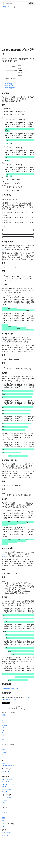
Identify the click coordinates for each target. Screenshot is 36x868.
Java (3, 751)
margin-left (9, 89)
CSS (9, 7)
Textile (4, 784)
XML (3, 786)
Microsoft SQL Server (8, 813)
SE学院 (4, 7)
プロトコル (5, 800)
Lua (3, 759)
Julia (3, 756)
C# (2, 749)
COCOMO (5, 855)
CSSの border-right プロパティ (12, 718)
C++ (3, 747)
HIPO (3, 847)
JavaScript (5, 754)
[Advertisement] (18, 28)
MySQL (4, 816)
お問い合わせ (6, 861)
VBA (3, 769)
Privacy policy (6, 864)
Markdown (5, 781)
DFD (3, 839)
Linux (3, 792)
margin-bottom (10, 87)
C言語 (4, 744)
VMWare (4, 831)
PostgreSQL (5, 820)
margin (8, 82)
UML (3, 849)
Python (4, 764)
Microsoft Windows (8, 794)
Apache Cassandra (7, 808)
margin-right (9, 85)
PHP (3, 766)
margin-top (9, 84)
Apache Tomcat (6, 826)
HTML (4, 779)
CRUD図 (4, 841)
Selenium (4, 829)
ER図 (3, 844)
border (29, 99)
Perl (3, 761)
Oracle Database (7, 818)
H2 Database (5, 811)
